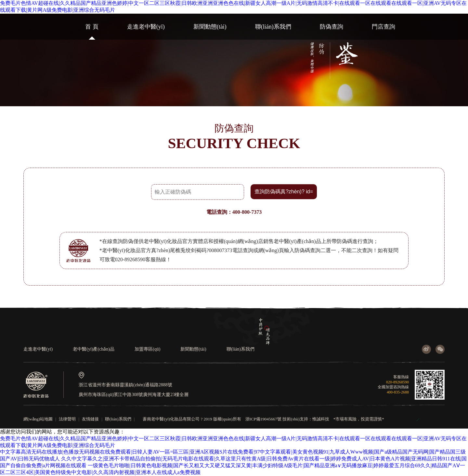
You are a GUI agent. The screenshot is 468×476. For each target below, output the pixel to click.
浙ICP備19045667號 (263, 419)
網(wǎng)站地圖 (38, 419)
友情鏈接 (90, 419)
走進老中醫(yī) (146, 27)
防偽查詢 (331, 27)
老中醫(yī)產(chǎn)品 (94, 349)
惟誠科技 (321, 419)
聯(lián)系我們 (273, 27)
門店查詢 (383, 27)
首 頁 (92, 27)
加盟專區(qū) (147, 349)
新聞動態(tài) (210, 27)
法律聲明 (67, 419)
